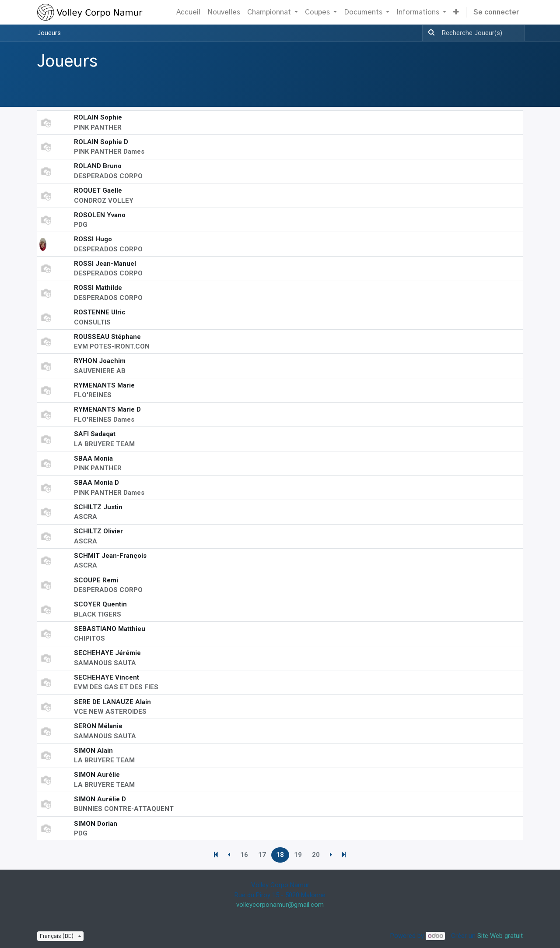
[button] (456, 12)
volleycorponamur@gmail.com (280, 905)
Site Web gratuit (500, 936)
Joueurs (49, 33)
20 (316, 855)
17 (262, 855)
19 (298, 855)
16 (244, 855)
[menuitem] (188, 12)
